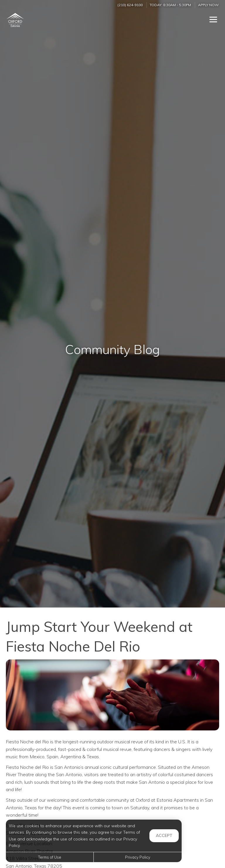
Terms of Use (50, 857)
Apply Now (208, 5)
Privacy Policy (138, 857)
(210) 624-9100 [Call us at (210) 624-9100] (130, 5)
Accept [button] (164, 835)
